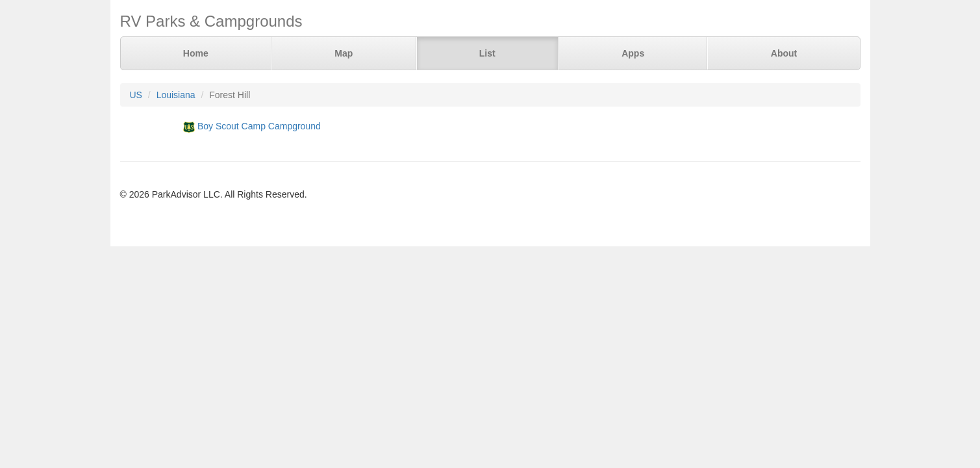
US (136, 95)
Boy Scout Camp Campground (259, 126)
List (487, 53)
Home (196, 53)
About (784, 53)
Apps (633, 53)
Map (344, 53)
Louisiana (176, 95)
